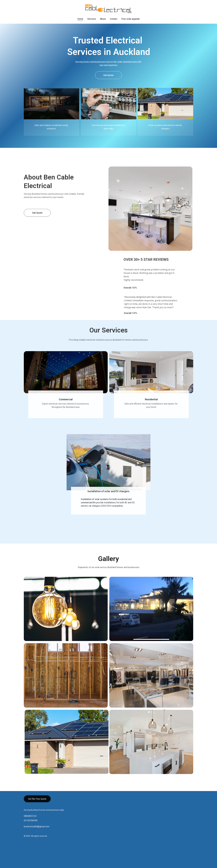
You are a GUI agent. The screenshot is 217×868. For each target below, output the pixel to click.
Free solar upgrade (131, 19)
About (103, 19)
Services (92, 19)
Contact (114, 19)
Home (80, 19)
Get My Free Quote (37, 800)
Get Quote (108, 75)
